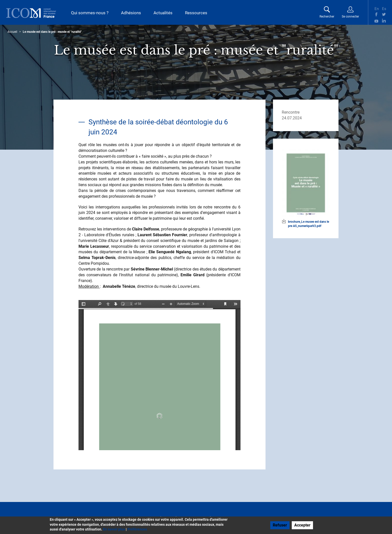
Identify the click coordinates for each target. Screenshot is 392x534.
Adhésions (131, 13)
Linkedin (384, 21)
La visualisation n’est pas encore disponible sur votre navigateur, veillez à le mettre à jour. (159, 375)
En (376, 8)
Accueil (12, 32)
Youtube (376, 21)
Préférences (137, 529)
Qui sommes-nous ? (90, 13)
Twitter (384, 14)
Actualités (163, 13)
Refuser (280, 525)
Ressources (196, 13)
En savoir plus (114, 529)
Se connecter (350, 17)
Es (384, 8)
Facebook (376, 14)
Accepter (302, 525)
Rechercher (327, 17)
